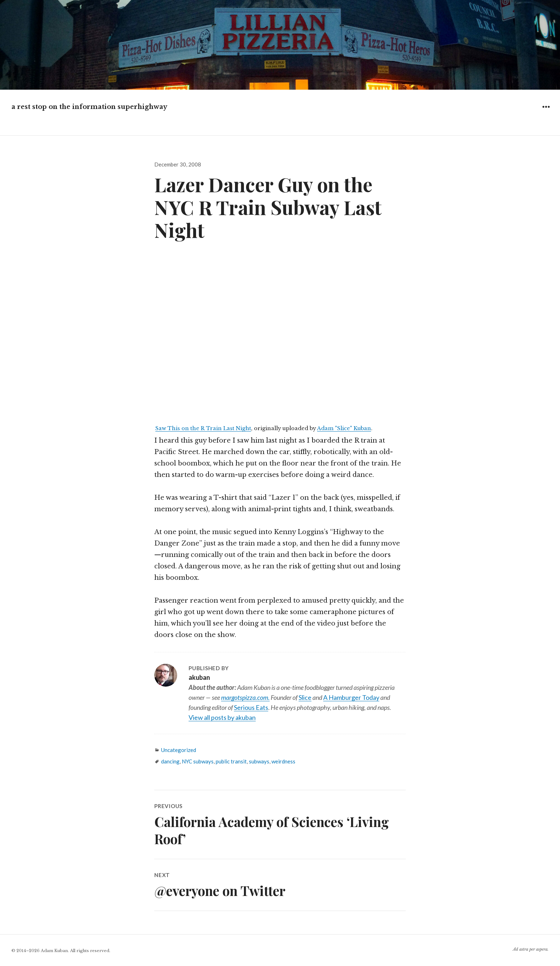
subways (259, 761)
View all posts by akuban (222, 717)
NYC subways (198, 761)
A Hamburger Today (351, 697)
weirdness (283, 761)
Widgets (546, 112)
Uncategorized (179, 750)
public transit (231, 761)
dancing (170, 761)
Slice (305, 697)
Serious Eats (251, 707)
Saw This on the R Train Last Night (203, 428)
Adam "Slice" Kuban (344, 428)
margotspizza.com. (245, 697)
